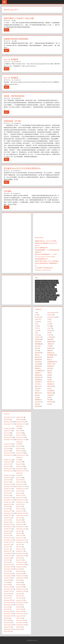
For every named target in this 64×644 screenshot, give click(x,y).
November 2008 (21, 576)
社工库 (37, 384)
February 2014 (8, 511)
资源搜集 (37, 400)
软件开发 (50, 402)
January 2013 (20, 524)
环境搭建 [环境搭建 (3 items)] (49, 297)
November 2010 (21, 553)
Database (38, 317)
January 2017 (20, 469)
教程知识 (50, 353)
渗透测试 (37, 375)
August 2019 (7, 431)
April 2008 (7, 585)
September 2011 (21, 542)
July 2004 (19, 627)
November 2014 (21, 500)
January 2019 (20, 437)
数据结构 (37, 359)
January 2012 (20, 538)
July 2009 (19, 569)
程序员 (37, 388)
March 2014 (20, 509)
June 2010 (7, 560)
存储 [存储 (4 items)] (37, 291)
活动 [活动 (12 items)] (37, 295)
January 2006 (20, 611)
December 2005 (9, 614)
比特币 (49, 368)
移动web (37, 386)
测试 (49, 371)
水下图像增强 (39, 371)
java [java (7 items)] (43, 283)
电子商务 (37, 382)
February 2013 (8, 524)
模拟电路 (50, 366)
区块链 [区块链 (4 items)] (54, 289)
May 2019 (19, 433)
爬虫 (49, 377)
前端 (49, 339)
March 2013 (20, 522)
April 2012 (7, 535)
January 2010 (8, 565)
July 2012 (19, 531)
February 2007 (8, 600)
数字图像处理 (51, 355)
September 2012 (21, 529)
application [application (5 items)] (44, 281)
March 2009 (20, 571)
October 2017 (8, 460)
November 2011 (21, 540)
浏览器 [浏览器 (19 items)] (47, 295)
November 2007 (21, 589)
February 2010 (21, 562)
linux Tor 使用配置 (11, 59)
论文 (36, 397)
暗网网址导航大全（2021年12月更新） (46, 241)
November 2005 (21, 614)
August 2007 (7, 594)
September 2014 (21, 502)
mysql (37, 330)
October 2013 (8, 515)
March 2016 (20, 482)
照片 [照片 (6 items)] (57, 295)
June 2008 (7, 582)
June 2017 (7, 464)
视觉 (36, 395)
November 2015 (21, 486)
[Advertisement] (48, 225)
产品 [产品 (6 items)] (53, 287)
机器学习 (50, 364)
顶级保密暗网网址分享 (41, 259)
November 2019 (21, 424)
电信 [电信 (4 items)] (37, 300)
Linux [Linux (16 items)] (47, 283)
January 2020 (20, 422)
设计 (49, 397)
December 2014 (9, 500)
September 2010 (21, 556)
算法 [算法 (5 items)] (49, 300)
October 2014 (8, 502)
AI (35, 313)
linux (49, 326)
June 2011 (7, 547)
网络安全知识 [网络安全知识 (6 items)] (45, 302)
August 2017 (7, 462)
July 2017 (19, 462)
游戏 (49, 375)
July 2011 (19, 544)
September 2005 (9, 616)
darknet (50, 315)
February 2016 (8, 484)
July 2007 (19, 594)
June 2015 (7, 493)
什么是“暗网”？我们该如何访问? (44, 268)
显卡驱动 (37, 362)
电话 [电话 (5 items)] (41, 300)
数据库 (49, 357)
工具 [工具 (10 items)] (51, 291)
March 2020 (20, 419)
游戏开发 (37, 377)
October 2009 (20, 567)
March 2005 (7, 620)
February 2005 (21, 620)
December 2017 (9, 455)
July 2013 (19, 518)
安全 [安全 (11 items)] (41, 291)
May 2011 (19, 547)
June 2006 (7, 607)
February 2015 (8, 498)
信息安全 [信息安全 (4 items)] (45, 289)
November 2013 (21, 513)
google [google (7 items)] (51, 281)
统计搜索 (50, 391)
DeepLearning (51, 317)
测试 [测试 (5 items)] (42, 295)
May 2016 (19, 480)
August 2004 (7, 627)
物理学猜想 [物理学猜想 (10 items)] (43, 297)
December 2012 (9, 527)
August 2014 (7, 504)
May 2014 (19, 506)
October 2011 (8, 542)
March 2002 (7, 631)
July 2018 (19, 446)
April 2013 (7, 522)
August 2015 (7, 491)
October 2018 (8, 444)
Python (49, 330)
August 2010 (7, 558)
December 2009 (21, 565)
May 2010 (19, 560)
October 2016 (8, 475)
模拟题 (37, 368)
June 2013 (7, 520)
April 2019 (7, 435)
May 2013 (19, 520)
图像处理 (50, 342)
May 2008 (19, 582)
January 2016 (20, 484)
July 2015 (19, 491)
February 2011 (8, 551)
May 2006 (19, 607)
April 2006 (7, 609)
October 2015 (8, 489)
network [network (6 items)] (53, 283)
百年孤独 (8, 191)
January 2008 (20, 587)
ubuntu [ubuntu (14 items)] (54, 285)
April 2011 (7, 549)
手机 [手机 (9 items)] (55, 291)
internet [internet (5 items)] (38, 283)
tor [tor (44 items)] (49, 285)
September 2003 (9, 629)
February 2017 (8, 469)
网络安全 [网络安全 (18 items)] (38, 302)
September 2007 (21, 591)
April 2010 (7, 562)
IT (35, 324)
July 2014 (19, 504)
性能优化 (50, 348)
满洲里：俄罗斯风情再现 (15, 96)
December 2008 (9, 576)
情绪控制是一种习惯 (13, 121)
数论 (49, 359)
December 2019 (9, 424)
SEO (48, 333)
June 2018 (7, 448)
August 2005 (20, 616)
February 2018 (8, 453)
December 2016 (9, 471)
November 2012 (21, 527)
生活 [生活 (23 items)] (55, 297)
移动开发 (50, 386)
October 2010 (8, 556)
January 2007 (20, 600)
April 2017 (7, 466)
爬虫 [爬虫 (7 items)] (37, 297)
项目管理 (37, 406)
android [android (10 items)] (38, 281)
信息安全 (37, 339)
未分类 (37, 364)
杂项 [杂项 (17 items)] (53, 293)
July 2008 (19, 580)
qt (35, 333)
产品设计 (37, 337)
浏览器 (37, 373)
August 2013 (7, 518)
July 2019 (19, 431)
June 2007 (7, 596)
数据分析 (37, 357)
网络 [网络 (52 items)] (54, 300)
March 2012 (20, 535)
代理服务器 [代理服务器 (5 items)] (38, 289)
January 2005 (8, 623)
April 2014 (7, 509)
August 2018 (7, 446)
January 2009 (20, 573)
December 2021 (9, 417)
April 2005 (19, 618)
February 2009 (8, 573)
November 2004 (9, 625)
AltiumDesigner (52, 313)
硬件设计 (50, 382)
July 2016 (19, 478)
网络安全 (50, 393)
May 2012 (19, 533)
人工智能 (50, 337)
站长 (49, 388)
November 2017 (21, 455)
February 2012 (8, 538)
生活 (49, 380)
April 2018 (7, 451)
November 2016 (21, 471)
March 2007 (20, 598)
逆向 (49, 404)
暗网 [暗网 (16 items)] (43, 293)
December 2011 (9, 540)
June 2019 (7, 433)
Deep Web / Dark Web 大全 (43, 270)
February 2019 (8, 437)
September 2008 (21, 578)
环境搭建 (37, 380)
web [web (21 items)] (37, 287)
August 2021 (20, 417)
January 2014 (20, 511)
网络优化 (37, 393)
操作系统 (37, 353)
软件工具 (37, 402)
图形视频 (37, 344)
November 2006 (21, 602)
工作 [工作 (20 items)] (46, 291)
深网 (49, 373)
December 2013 (9, 513)
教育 (36, 355)
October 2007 (8, 591)
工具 (49, 346)
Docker (37, 319)
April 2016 (7, 482)
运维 (36, 404)
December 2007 (9, 589)
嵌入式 (37, 346)
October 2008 (8, 578)
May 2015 (19, 493)
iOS (48, 321)
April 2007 (7, 598)
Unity (49, 335)
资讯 (49, 400)
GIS (48, 319)
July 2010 (19, 558)
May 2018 (19, 448)
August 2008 (7, 580)
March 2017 (20, 466)
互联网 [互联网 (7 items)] (48, 287)
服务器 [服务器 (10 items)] (48, 293)
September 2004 (21, 625)
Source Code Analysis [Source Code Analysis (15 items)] (41, 285)
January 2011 (20, 551)
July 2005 (7, 618)
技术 (36, 351)
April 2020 (7, 419)
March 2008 (20, 585)
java (48, 324)
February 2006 (8, 611)
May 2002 (19, 629)
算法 (36, 391)
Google (37, 321)
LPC (36, 328)
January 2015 (20, 498)
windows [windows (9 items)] (42, 287)
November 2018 (21, 440)
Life (36, 326)
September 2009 (9, 569)
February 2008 (8, 587)
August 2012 (7, 531)
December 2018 (9, 440)
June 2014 (7, 506)
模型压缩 (37, 366)
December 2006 (9, 602)
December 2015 (9, 486)
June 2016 (7, 480)
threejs (37, 335)
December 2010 (9, 553)
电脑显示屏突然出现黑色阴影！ (17, 39)
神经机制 (50, 384)
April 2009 (7, 571)
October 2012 (8, 529)
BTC (36, 315)
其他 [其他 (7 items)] (50, 289)
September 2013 (21, 515)
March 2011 (20, 549)
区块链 (37, 342)
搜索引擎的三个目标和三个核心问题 (19, 18)
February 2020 (8, 422)
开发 (36, 348)
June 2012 (7, 533)
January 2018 (20, 453)
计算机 (15, 41)
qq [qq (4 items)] (57, 283)
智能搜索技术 (51, 362)
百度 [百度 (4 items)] (45, 300)
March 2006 (20, 609)
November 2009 (9, 567)
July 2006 (19, 605)
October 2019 (8, 428)
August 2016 (7, 478)
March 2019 (20, 435)
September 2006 (9, 605)
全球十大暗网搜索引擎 (41, 248)
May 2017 (19, 464)
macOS (49, 328)
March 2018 (20, 451)
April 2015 (7, 495)
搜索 (15, 21)
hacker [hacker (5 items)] (56, 281)
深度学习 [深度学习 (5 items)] (52, 295)
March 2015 (20, 495)
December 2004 (21, 623)
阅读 (6, 30)
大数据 (49, 344)
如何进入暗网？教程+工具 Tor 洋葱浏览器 (47, 261)
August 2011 (7, 544)
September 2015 (21, 489)
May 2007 (19, 596)
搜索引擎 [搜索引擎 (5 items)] (38, 293)
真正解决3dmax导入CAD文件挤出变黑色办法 (23, 168)
